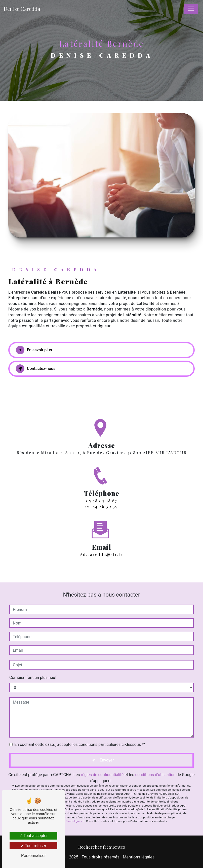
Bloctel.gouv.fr (75, 821)
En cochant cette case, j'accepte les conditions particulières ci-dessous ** (80, 744)
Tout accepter (33, 836)
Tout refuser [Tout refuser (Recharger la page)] (33, 846)
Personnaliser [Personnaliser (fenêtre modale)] (33, 856)
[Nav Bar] (191, 9)
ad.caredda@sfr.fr (101, 550)
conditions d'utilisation (155, 775)
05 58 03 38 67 (101, 505)
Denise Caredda (22, 9)
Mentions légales (139, 857)
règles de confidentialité (102, 775)
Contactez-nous (36, 369)
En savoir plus (34, 350)
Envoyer (107, 760)
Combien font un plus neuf (33, 678)
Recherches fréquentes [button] (102, 847)
